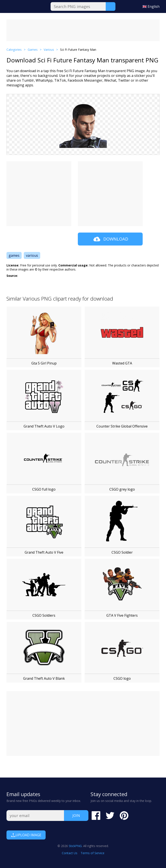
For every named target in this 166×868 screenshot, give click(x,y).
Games (33, 50)
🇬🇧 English (151, 6)
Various (49, 50)
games (14, 255)
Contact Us (70, 853)
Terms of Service (93, 853)
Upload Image (26, 835)
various (32, 255)
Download (110, 239)
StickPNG (75, 846)
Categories (14, 50)
